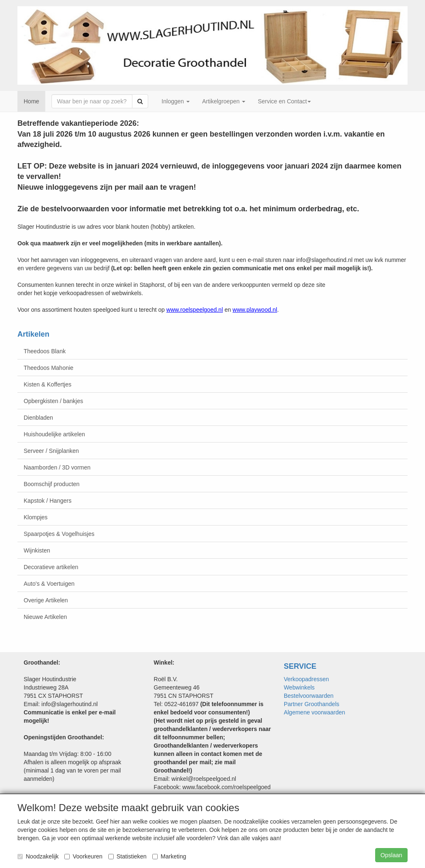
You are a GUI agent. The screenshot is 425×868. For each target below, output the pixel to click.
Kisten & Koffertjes (48, 384)
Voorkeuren (83, 856)
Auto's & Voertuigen (49, 584)
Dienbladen (38, 418)
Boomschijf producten (52, 484)
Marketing (169, 856)
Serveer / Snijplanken (51, 451)
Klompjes (36, 517)
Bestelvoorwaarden (309, 696)
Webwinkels (299, 687)
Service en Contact (284, 101)
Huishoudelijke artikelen (54, 434)
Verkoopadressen (307, 679)
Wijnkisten (37, 550)
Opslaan (391, 855)
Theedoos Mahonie (49, 368)
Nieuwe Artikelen (45, 617)
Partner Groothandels (312, 704)
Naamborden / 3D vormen (57, 467)
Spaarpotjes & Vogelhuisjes (59, 534)
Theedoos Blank (45, 351)
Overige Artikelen (46, 600)
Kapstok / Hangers (48, 501)
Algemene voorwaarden (315, 712)
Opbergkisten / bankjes (53, 401)
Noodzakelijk (38, 856)
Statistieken (127, 856)
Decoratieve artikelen (51, 567)
